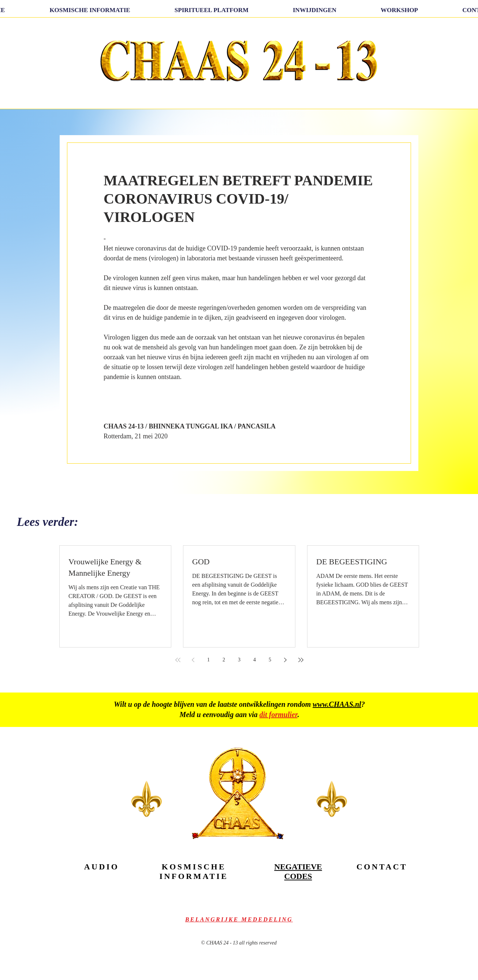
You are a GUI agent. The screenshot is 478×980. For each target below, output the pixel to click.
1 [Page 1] (208, 660)
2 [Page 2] (224, 660)
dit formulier (279, 714)
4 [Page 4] (255, 660)
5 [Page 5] (270, 660)
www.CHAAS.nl (337, 704)
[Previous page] (193, 660)
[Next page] (285, 660)
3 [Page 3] (239, 660)
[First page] (178, 660)
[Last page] (301, 660)
